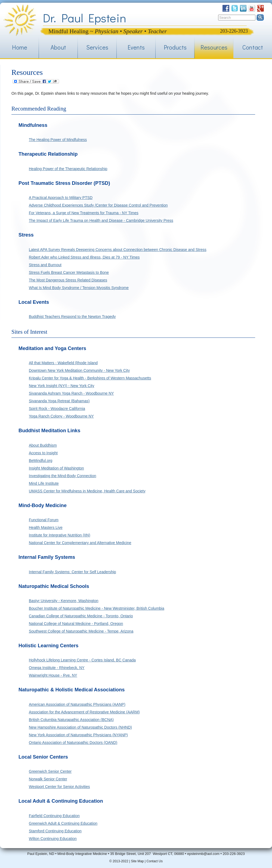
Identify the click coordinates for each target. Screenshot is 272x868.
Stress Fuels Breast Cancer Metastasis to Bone (69, 272)
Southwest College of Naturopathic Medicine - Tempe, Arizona (81, 631)
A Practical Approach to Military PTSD (61, 198)
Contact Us (155, 861)
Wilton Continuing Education (53, 839)
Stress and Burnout (45, 265)
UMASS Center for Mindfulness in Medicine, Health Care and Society (87, 491)
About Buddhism (43, 445)
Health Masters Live (46, 527)
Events (136, 47)
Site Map (137, 861)
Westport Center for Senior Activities (59, 787)
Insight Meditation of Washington (56, 468)
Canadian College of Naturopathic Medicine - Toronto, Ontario (81, 616)
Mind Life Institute (44, 483)
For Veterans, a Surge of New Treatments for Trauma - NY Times (84, 213)
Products (175, 47)
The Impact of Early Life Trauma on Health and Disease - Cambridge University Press (101, 220)
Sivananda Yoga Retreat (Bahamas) (59, 401)
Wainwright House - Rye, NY (53, 675)
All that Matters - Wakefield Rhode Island (63, 363)
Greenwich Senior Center (50, 771)
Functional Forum (44, 520)
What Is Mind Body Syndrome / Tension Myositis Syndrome (79, 288)
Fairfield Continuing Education (54, 816)
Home (20, 47)
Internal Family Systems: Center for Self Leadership (72, 572)
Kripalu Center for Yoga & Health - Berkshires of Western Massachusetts (90, 378)
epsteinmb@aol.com (203, 854)
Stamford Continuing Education (55, 831)
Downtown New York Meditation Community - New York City (79, 370)
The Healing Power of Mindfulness (58, 140)
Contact (253, 47)
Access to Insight (43, 453)
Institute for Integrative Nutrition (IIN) (60, 535)
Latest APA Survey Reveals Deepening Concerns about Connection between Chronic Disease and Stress (118, 250)
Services (97, 47)
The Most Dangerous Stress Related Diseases (68, 280)
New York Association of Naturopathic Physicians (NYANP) (78, 735)
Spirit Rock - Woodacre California (57, 409)
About (58, 47)
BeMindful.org (41, 461)
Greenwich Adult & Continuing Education (63, 823)
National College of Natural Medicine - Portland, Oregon (76, 624)
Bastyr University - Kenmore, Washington (64, 601)
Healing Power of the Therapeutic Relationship (68, 169)
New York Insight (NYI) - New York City (61, 386)
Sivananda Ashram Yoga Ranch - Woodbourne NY (71, 393)
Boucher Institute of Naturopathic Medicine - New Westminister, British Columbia (97, 608)
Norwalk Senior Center (48, 779)
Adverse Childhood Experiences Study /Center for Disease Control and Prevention (98, 205)
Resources (214, 47)
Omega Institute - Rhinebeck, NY (57, 668)
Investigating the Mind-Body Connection (62, 476)
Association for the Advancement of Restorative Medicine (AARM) (84, 712)
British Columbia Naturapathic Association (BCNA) (71, 720)
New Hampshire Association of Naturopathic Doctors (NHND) (80, 727)
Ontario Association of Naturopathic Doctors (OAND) (73, 743)
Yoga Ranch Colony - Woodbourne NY (61, 416)
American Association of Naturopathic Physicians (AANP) (77, 704)
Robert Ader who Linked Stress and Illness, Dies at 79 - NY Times (84, 257)
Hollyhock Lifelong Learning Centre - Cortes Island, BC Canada (82, 660)
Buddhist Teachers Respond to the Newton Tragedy (72, 317)
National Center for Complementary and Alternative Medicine (80, 543)
